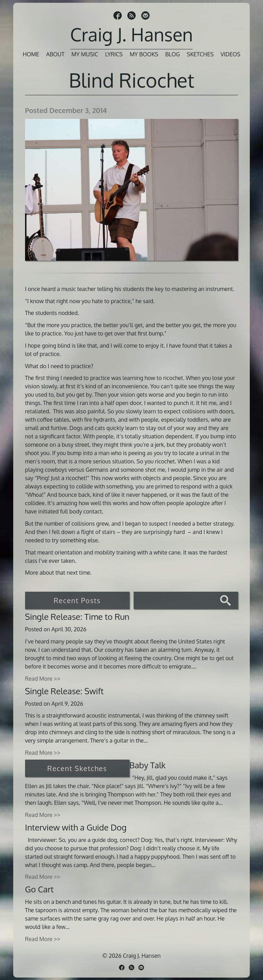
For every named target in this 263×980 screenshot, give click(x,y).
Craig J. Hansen (132, 34)
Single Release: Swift (64, 691)
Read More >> (43, 679)
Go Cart (39, 889)
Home (31, 54)
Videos (230, 54)
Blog (173, 54)
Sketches (200, 54)
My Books (144, 54)
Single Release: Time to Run (77, 617)
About (55, 54)
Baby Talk (148, 765)
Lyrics (114, 54)
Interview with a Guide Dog (76, 827)
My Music (85, 54)
